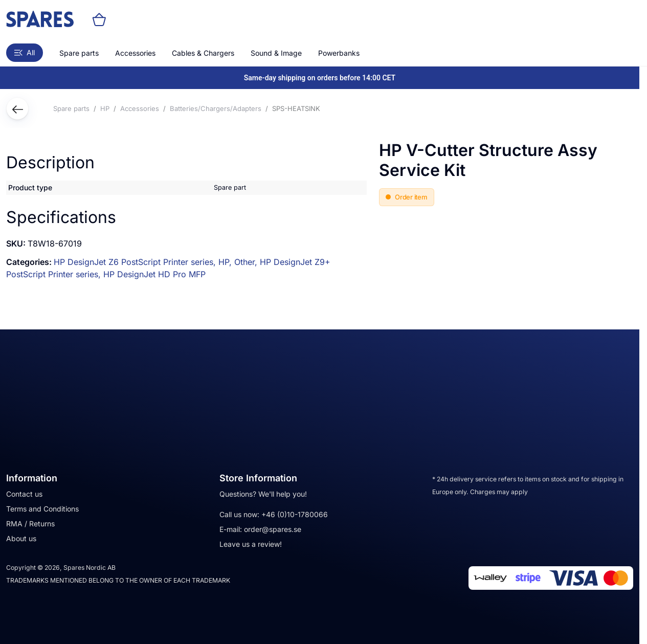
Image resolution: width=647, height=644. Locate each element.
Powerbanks (339, 53)
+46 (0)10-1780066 (295, 514)
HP (105, 108)
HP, (226, 262)
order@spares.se (273, 529)
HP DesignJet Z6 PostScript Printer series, (136, 262)
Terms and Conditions (42, 509)
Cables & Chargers (203, 53)
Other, (247, 262)
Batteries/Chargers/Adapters (216, 108)
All (25, 52)
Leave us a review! (251, 544)
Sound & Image (276, 53)
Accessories (135, 53)
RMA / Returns (30, 524)
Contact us (24, 494)
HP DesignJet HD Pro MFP (154, 274)
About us (21, 538)
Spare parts (79, 53)
